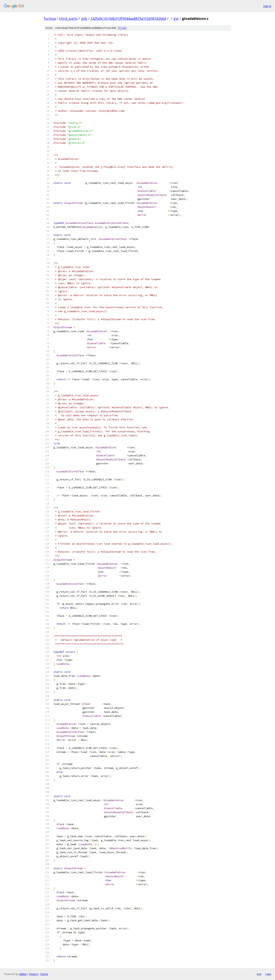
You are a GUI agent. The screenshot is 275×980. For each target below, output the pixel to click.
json (268, 974)
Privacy (33, 974)
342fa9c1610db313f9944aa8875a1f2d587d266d (128, 18)
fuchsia (50, 18)
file (122, 28)
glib (84, 18)
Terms (44, 974)
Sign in (267, 6)
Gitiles (23, 974)
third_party (68, 18)
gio (176, 18)
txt (259, 974)
